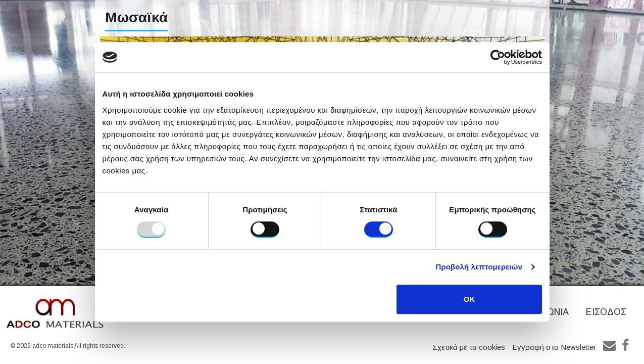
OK (469, 299)
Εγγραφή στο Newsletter (554, 347)
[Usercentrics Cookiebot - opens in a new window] (498, 57)
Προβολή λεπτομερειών (479, 267)
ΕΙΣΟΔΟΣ (606, 312)
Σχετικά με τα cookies (469, 347)
